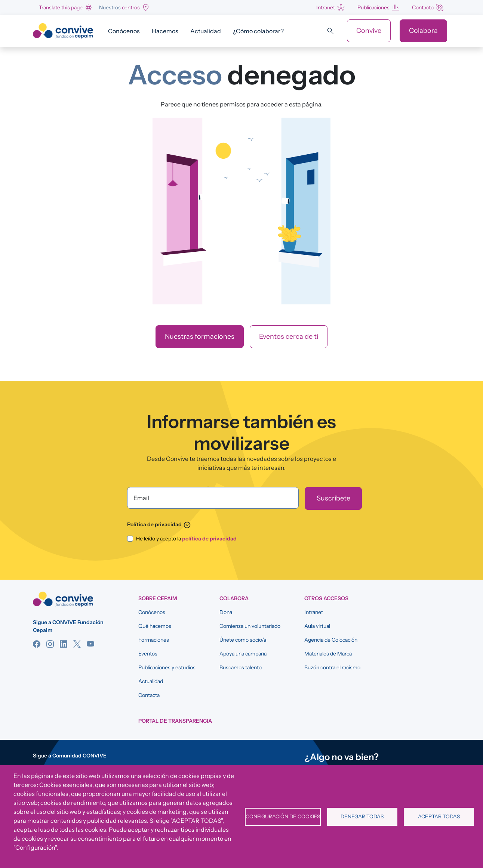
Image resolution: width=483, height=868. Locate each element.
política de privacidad (209, 539)
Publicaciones (373, 7)
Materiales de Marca (328, 654)
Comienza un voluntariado (250, 626)
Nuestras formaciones (200, 337)
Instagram (50, 644)
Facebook (37, 644)
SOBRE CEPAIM (158, 598)
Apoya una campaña (243, 654)
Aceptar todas (439, 816)
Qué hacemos (155, 626)
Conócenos (124, 31)
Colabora (423, 31)
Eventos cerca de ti (289, 337)
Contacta (149, 695)
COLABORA (234, 598)
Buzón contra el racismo (332, 667)
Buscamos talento (241, 667)
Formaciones (154, 640)
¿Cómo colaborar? (258, 31)
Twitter (77, 644)
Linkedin (64, 644)
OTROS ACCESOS (326, 598)
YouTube (90, 644)
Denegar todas (362, 816)
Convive (369, 31)
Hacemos (165, 31)
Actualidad (206, 31)
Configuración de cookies (283, 816)
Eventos (148, 654)
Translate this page (61, 7)
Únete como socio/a (243, 640)
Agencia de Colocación (331, 640)
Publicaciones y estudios (167, 667)
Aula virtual (317, 626)
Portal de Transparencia (175, 721)
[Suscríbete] (333, 498)
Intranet (326, 7)
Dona (226, 612)
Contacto (423, 7)
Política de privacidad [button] (159, 524)
